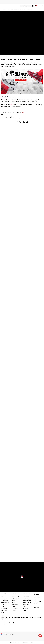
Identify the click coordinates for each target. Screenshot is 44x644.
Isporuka (14, 603)
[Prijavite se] (35, 6)
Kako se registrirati (27, 601)
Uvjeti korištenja (4, 601)
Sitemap (2, 612)
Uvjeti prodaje (4, 599)
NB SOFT (24, 643)
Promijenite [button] (11, 634)
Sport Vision (3, 10)
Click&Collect (36, 608)
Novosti (13, 10)
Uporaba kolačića (4, 610)
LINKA (12, 105)
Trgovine (3, 607)
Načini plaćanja (26, 597)
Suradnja (3, 605)
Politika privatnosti (5, 603)
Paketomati (36, 606)
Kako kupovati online (27, 599)
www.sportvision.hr (16, 643)
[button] (27, 6)
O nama (2, 597)
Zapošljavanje (4, 608)
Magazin (8, 10)
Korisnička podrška (16, 597)
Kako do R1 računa (27, 603)
